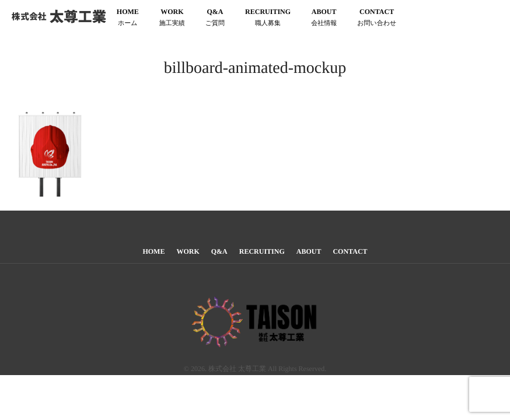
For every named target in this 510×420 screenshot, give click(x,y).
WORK (172, 18)
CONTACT (377, 18)
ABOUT (324, 18)
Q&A (215, 18)
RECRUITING (268, 18)
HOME (128, 18)
